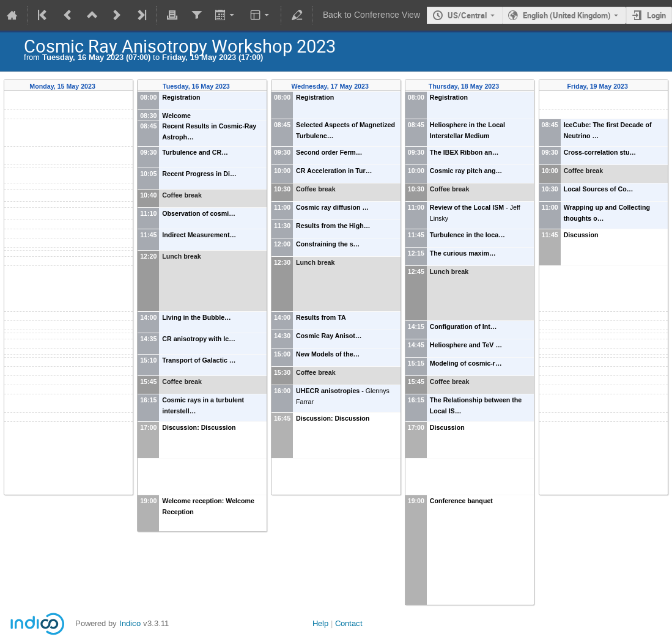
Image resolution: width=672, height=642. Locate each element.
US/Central (467, 15)
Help (320, 623)
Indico (130, 623)
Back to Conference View (371, 15)
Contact (349, 623)
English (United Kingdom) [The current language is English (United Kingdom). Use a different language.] (567, 15)
